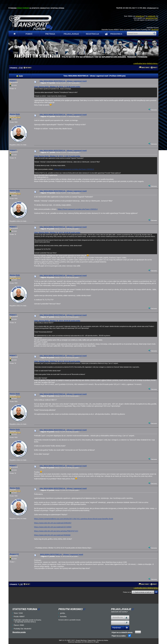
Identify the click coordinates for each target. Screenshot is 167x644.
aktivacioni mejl (151, 18)
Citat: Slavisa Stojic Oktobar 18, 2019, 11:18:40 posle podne (57, 87)
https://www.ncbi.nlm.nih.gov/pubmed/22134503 (53, 527)
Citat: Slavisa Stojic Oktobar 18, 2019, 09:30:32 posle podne (57, 321)
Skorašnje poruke (19, 632)
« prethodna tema (140, 63)
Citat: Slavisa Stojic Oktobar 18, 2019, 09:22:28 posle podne (57, 361)
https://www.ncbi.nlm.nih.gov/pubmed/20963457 (53, 523)
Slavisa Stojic (15, 114)
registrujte (152, 16)
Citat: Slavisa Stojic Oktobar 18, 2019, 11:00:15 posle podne (57, 156)
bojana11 (13, 81)
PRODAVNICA (113, 34)
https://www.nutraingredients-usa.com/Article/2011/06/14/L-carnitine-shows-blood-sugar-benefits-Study (74, 519)
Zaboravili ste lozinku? (119, 612)
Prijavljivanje (71, 34)
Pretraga (50, 34)
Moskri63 (155, 30)
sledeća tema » (152, 63)
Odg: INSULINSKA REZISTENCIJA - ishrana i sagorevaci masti (63, 81)
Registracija (92, 34)
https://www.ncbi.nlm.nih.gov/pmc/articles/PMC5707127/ (56, 531)
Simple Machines (81, 640)
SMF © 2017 (71, 640)
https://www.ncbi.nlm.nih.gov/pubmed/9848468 (52, 535)
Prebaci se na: (127, 592)
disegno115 (14, 554)
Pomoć (29, 34)
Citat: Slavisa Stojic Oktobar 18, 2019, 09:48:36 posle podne (57, 233)
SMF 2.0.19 (63, 640)
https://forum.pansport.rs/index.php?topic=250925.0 (74, 169)
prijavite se (140, 16)
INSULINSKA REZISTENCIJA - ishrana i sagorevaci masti (62, 554)
